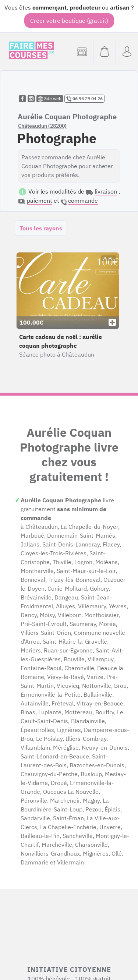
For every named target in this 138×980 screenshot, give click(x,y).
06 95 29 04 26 (84, 99)
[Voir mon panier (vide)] (104, 52)
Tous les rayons (41, 228)
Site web (50, 99)
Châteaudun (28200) (42, 126)
